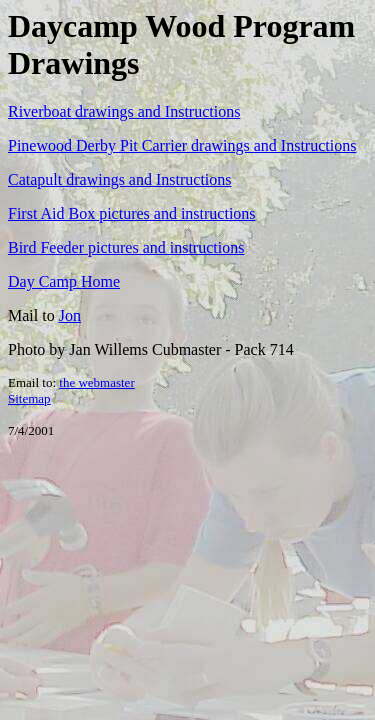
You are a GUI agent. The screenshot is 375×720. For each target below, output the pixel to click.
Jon (70, 315)
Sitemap (29, 398)
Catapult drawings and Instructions (120, 179)
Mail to (33, 315)
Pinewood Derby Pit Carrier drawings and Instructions (182, 145)
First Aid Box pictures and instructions (132, 213)
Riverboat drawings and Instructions (124, 111)
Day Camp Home (64, 281)
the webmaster (96, 382)
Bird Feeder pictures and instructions (126, 247)
